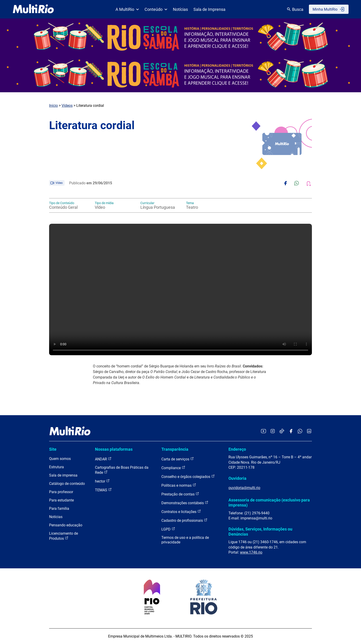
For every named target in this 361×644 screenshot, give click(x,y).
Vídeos (67, 106)
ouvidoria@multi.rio (244, 488)
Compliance (173, 468)
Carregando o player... (180, 289)
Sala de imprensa (63, 475)
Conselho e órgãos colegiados (188, 476)
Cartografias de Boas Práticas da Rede (122, 470)
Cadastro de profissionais (184, 520)
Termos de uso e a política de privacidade (185, 540)
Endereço (237, 449)
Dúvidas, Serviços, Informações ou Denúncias (260, 532)
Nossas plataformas (114, 449)
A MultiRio (127, 9)
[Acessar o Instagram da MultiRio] (273, 431)
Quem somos (60, 459)
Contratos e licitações (181, 511)
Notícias (180, 9)
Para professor (61, 492)
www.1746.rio (251, 552)
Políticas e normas (179, 485)
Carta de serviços (178, 459)
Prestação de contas (180, 494)
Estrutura (56, 467)
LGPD (168, 529)
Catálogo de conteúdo (67, 484)
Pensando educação (66, 525)
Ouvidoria (237, 478)
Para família (59, 508)
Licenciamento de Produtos (64, 536)
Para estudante (61, 500)
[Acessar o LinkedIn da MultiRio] (309, 431)
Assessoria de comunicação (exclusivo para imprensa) (269, 502)
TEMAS (103, 490)
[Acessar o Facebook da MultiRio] (291, 431)
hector (102, 481)
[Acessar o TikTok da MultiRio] (282, 431)
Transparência (175, 449)
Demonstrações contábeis (185, 503)
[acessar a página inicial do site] (33, 9)
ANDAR (103, 459)
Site (53, 449)
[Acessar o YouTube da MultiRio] (263, 431)
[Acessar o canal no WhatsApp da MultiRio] (300, 431)
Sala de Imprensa (209, 9)
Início (53, 106)
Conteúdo (156, 9)
